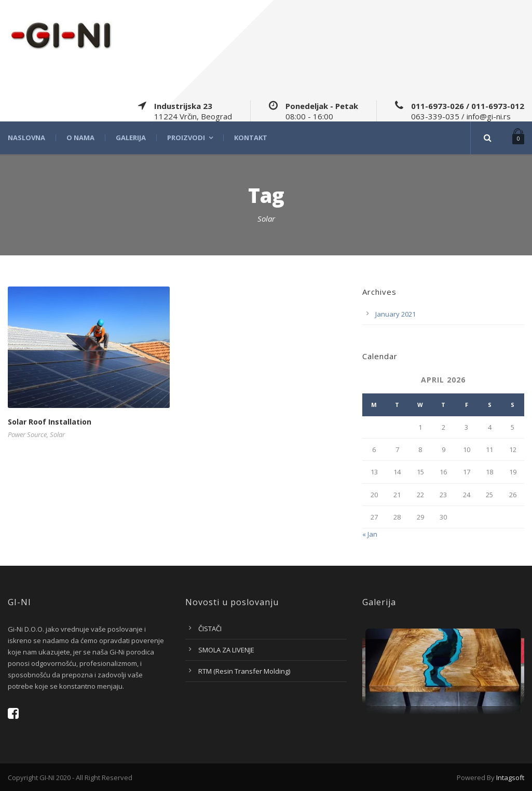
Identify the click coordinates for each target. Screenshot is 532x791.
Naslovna (26, 138)
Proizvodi (186, 138)
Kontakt (251, 138)
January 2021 (395, 314)
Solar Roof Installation (50, 422)
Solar (57, 434)
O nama (80, 138)
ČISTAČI (210, 629)
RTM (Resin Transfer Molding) (244, 671)
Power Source (27, 434)
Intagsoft (510, 778)
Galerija (131, 138)
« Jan (370, 534)
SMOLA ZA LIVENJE (226, 650)
